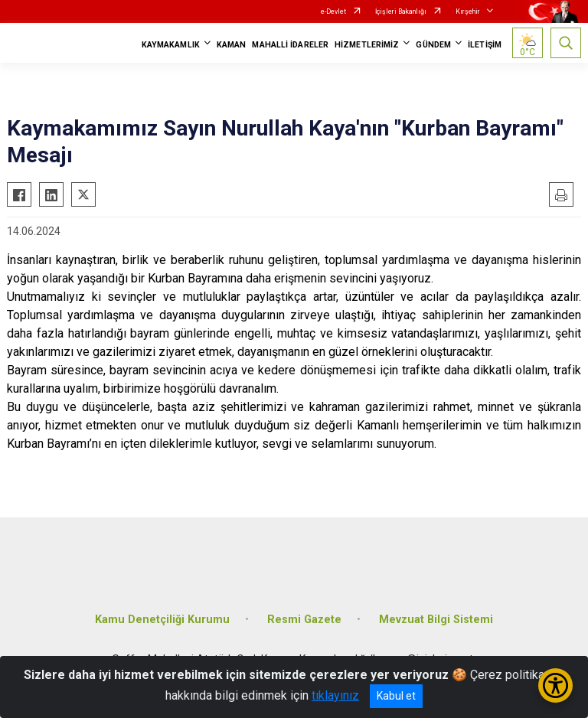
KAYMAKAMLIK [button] (171, 45)
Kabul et (396, 696)
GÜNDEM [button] (433, 45)
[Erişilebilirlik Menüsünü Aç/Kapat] (555, 685)
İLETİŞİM (485, 45)
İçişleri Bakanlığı (401, 11)
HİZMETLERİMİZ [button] (367, 45)
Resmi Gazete (304, 620)
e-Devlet (333, 11)
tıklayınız (335, 695)
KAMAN (232, 45)
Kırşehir (468, 11)
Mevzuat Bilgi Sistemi (436, 620)
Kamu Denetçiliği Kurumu (162, 620)
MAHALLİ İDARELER (290, 45)
